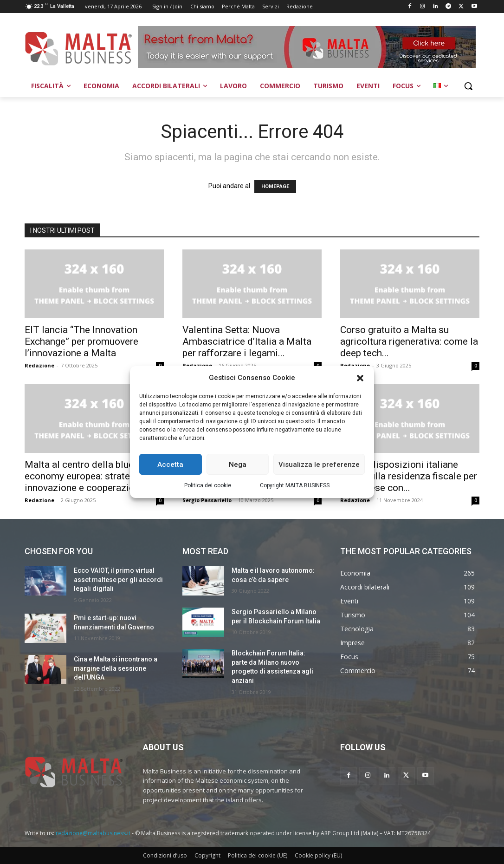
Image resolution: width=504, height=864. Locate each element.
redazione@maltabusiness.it (93, 833)
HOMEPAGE (275, 187)
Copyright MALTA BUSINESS (295, 485)
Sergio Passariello (207, 500)
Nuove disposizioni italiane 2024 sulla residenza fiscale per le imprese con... (409, 476)
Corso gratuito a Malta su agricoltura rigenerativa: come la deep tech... (409, 341)
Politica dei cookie (208, 485)
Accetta (170, 465)
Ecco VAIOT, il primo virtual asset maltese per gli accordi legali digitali (118, 579)
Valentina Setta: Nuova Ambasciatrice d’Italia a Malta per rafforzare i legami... (247, 341)
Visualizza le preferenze (319, 465)
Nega (238, 465)
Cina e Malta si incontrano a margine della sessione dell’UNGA (116, 668)
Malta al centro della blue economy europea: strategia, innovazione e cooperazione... (88, 476)
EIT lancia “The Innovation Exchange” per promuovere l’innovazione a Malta (81, 341)
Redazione (39, 365)
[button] (360, 378)
